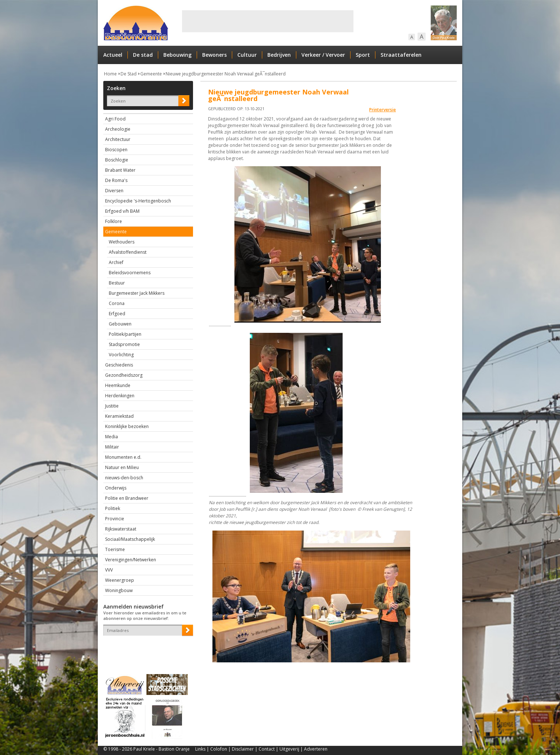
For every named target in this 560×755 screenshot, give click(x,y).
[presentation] (146, 648)
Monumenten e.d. (123, 457)
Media (112, 437)
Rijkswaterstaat (121, 529)
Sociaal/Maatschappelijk (130, 539)
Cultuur (247, 55)
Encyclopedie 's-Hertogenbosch (138, 201)
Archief (116, 262)
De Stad (129, 74)
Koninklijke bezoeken (127, 426)
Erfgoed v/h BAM (122, 211)
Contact (267, 749)
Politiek (113, 508)
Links (200, 749)
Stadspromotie (124, 344)
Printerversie (383, 110)
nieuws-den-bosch (124, 478)
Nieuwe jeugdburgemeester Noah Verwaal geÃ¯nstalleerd (226, 74)
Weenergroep (120, 580)
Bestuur (117, 283)
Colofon (219, 749)
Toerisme (115, 549)
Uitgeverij (289, 749)
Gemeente (151, 74)
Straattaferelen (401, 55)
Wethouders (122, 242)
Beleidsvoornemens (130, 273)
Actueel (113, 55)
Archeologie (118, 129)
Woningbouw (119, 590)
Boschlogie (117, 160)
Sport (363, 55)
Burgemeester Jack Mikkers (137, 293)
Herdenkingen (120, 396)
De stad (143, 55)
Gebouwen (120, 324)
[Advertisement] (268, 21)
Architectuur (118, 139)
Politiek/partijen (125, 334)
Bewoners (214, 55)
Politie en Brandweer (127, 498)
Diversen (114, 191)
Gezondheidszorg (124, 375)
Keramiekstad (119, 416)
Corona (117, 303)
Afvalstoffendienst (128, 252)
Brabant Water (120, 170)
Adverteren (316, 749)
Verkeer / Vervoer (323, 55)
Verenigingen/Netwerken (131, 560)
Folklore (114, 221)
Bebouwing (177, 55)
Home (110, 74)
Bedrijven (279, 55)
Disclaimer (243, 749)
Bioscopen (116, 150)
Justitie (112, 406)
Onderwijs (116, 488)
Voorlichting (121, 355)
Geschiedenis (119, 365)
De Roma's (116, 180)
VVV (109, 570)
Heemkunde (118, 385)
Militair (112, 447)
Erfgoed (117, 314)
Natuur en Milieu (122, 467)
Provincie (115, 519)
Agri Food (115, 119)
